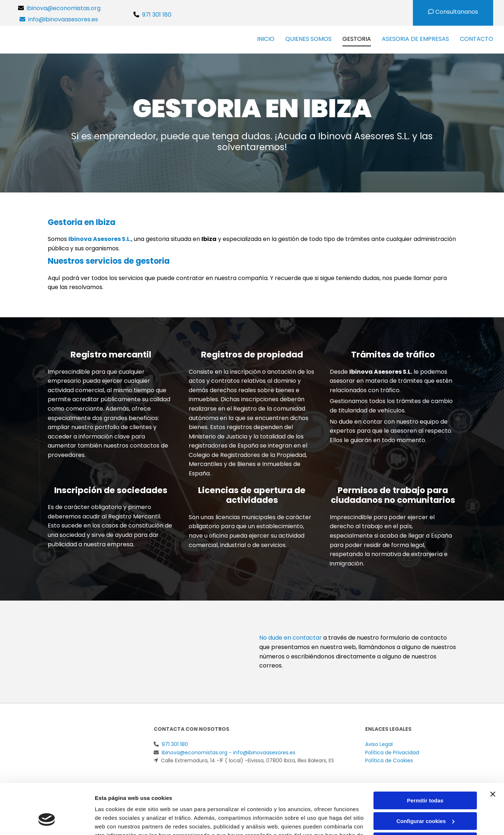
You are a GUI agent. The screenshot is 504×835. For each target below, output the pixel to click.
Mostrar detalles (116, 821)
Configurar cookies (425, 778)
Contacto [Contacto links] (477, 39)
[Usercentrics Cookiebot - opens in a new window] (47, 821)
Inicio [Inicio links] (266, 39)
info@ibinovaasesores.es (63, 19)
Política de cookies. (159, 801)
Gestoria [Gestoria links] (357, 39)
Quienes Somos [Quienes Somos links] (308, 39)
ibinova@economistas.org (65, 8)
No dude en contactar (291, 638)
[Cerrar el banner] (493, 751)
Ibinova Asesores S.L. (100, 239)
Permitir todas (425, 757)
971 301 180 (157, 15)
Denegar (425, 798)
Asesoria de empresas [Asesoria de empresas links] (415, 39)
